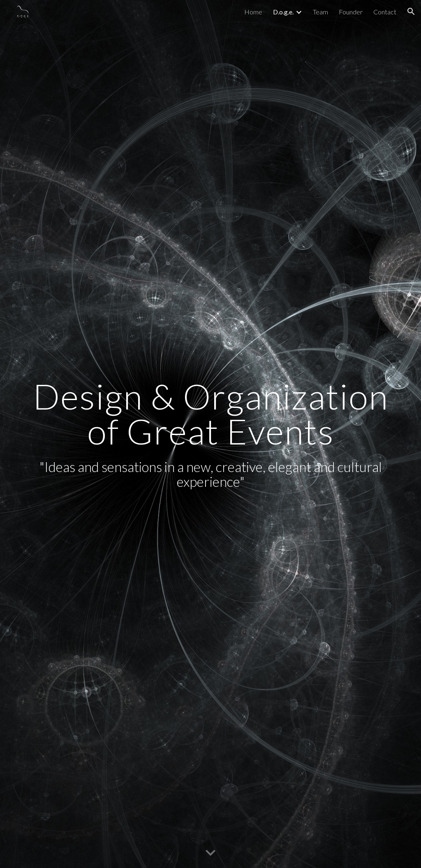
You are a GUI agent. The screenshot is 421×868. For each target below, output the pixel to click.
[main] (211, 434)
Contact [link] (385, 12)
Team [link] (320, 12)
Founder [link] (351, 12)
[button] (411, 12)
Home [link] (253, 12)
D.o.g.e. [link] (283, 12)
